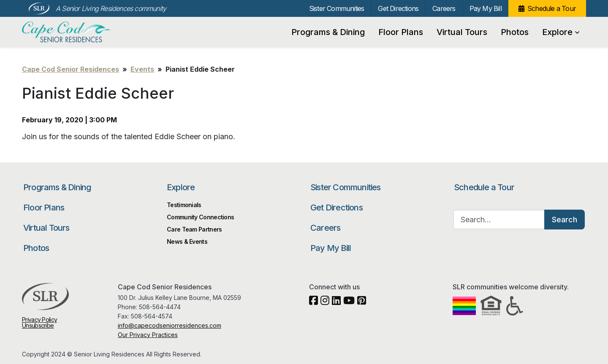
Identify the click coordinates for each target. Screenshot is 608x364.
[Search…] (499, 220)
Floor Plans (401, 32)
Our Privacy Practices (148, 335)
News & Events (187, 241)
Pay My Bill (486, 8)
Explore (561, 32)
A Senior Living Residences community (111, 8)
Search (565, 220)
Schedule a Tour (552, 8)
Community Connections (200, 217)
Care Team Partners (194, 229)
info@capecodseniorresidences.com (170, 325)
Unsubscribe (38, 325)
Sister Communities (337, 8)
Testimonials (184, 205)
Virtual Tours (462, 32)
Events (142, 69)
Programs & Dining (328, 32)
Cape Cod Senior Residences (67, 32)
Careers (444, 8)
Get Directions (398, 8)
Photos (515, 32)
